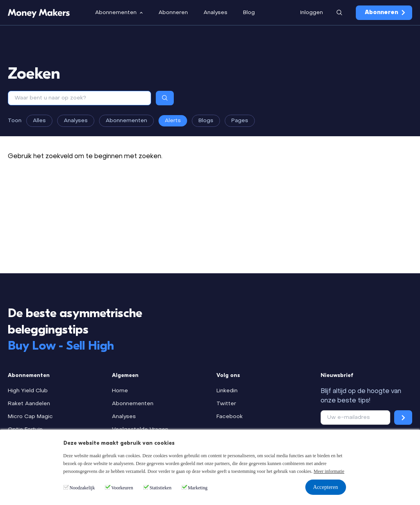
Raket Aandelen (29, 404)
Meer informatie (329, 471)
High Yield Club (28, 391)
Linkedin (227, 391)
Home (120, 391)
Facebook (230, 417)
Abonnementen (126, 121)
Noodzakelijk (82, 488)
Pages (240, 121)
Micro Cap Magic (30, 417)
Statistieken (160, 488)
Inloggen (312, 13)
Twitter (226, 404)
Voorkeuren (122, 488)
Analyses (76, 121)
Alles (39, 121)
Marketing (198, 488)
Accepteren (326, 487)
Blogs (206, 121)
